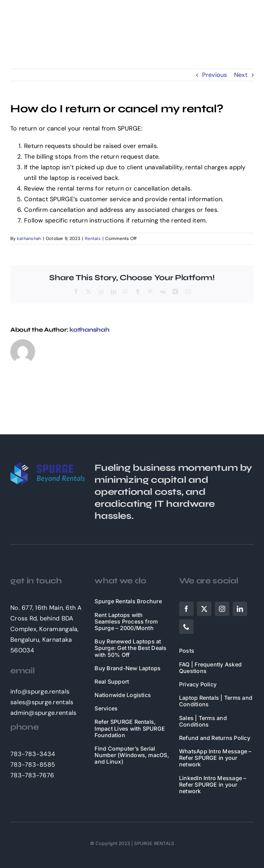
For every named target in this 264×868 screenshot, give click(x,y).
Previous (214, 75)
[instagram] (222, 609)
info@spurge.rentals (40, 692)
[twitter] (204, 609)
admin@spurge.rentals (43, 713)
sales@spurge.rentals (42, 702)
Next (241, 75)
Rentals (93, 238)
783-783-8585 (33, 765)
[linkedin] (240, 609)
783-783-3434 (33, 754)
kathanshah (29, 238)
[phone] (186, 627)
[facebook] (186, 609)
